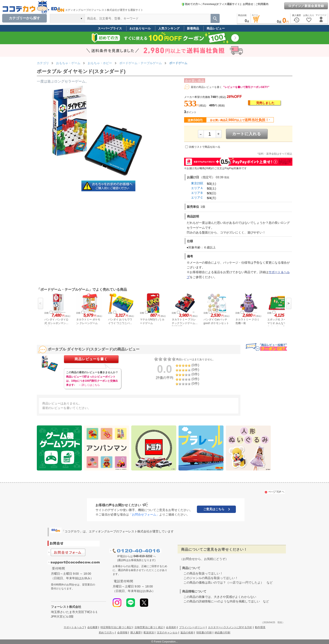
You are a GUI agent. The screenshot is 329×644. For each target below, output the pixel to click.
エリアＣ (197, 198)
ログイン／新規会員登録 (306, 6)
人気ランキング (169, 28)
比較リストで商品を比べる (205, 147)
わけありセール (140, 28)
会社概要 (92, 627)
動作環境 (260, 627)
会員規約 (171, 627)
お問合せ (248, 4)
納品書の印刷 (222, 633)
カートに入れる (247, 134)
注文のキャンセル (167, 633)
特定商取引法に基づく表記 (116, 627)
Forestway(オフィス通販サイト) (222, 4)
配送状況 (149, 633)
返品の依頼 (187, 633)
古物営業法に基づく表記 (149, 627)
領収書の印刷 (204, 633)
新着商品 (193, 28)
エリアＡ (197, 188)
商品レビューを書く (91, 359)
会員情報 (122, 633)
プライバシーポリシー (192, 627)
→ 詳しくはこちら (89, 385)
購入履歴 (136, 633)
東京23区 (197, 183)
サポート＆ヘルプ (74, 627)
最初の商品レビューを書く (206, 87)
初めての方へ (191, 4)
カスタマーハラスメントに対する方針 (230, 627)
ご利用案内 (262, 4)
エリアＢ (197, 193)
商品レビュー (216, 28)
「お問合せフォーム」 (144, 514)
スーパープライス (110, 28)
